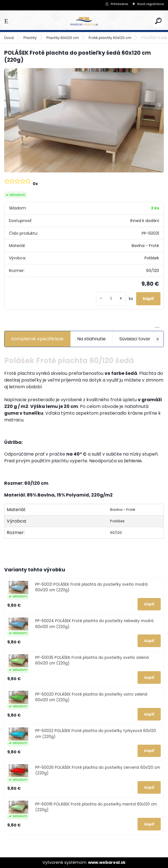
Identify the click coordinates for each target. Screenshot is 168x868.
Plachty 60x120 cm (63, 38)
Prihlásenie (119, 4)
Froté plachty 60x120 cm (110, 38)
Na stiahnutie (91, 339)
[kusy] (111, 299)
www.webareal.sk (107, 862)
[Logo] (84, 21)
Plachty (30, 38)
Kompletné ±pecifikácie (37, 339)
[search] (158, 21)
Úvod (9, 38)
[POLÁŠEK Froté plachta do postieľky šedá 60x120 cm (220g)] (84, 120)
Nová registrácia (151, 4)
